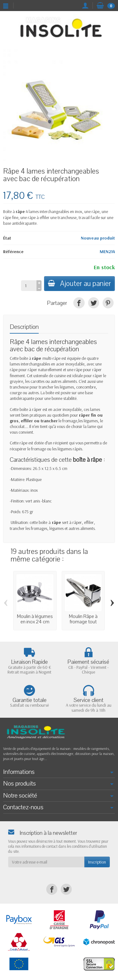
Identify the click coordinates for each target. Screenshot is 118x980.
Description (24, 327)
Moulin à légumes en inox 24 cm (35, 619)
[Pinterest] (108, 303)
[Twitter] (94, 303)
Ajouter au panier (79, 284)
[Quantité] (29, 286)
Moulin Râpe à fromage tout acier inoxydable (83, 622)
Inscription (97, 862)
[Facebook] (79, 303)
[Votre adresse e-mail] (46, 862)
